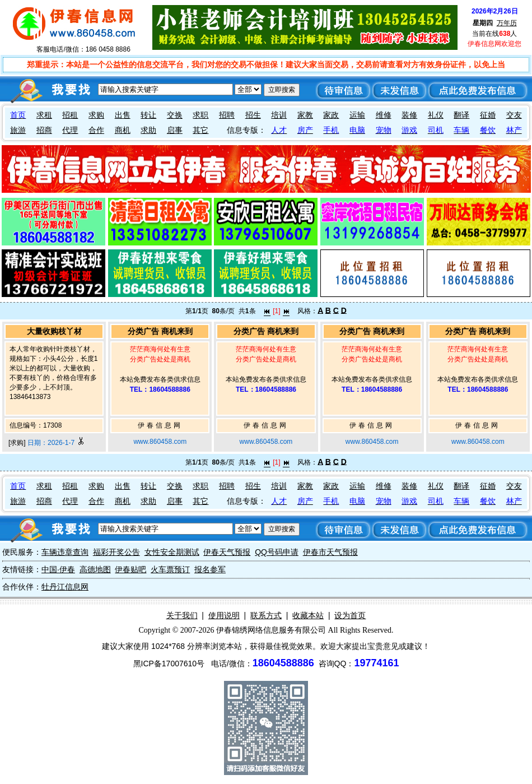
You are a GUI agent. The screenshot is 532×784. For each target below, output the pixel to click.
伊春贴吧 (130, 569)
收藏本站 (308, 615)
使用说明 (224, 615)
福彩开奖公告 (116, 552)
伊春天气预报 (227, 552)
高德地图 (95, 569)
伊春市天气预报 (330, 552)
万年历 (507, 23)
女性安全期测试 (172, 552)
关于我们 (182, 615)
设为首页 (350, 615)
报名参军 (210, 569)
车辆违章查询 (65, 552)
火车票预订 (170, 569)
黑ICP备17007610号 (169, 664)
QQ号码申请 (277, 552)
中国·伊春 (58, 569)
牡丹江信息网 (65, 587)
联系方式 (266, 615)
